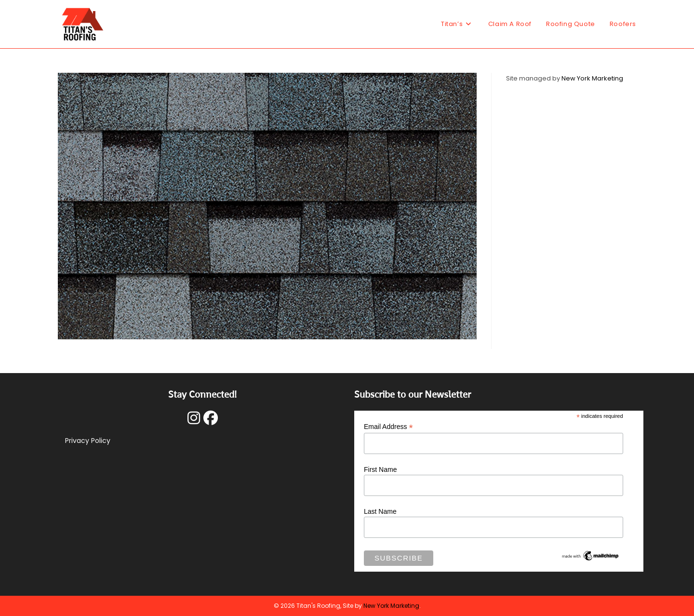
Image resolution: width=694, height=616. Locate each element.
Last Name (380, 511)
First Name (380, 469)
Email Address (388, 427)
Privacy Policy (88, 441)
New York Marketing (592, 78)
